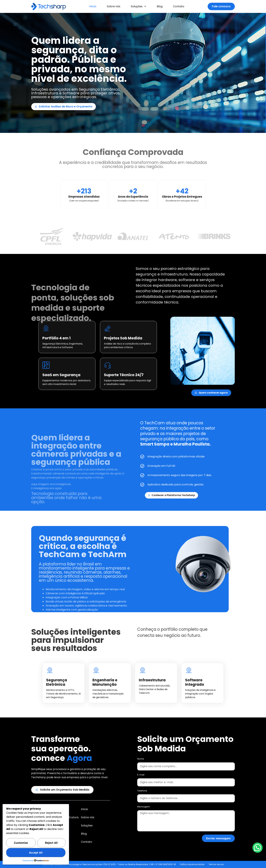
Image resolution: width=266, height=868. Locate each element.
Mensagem (144, 807)
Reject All (51, 843)
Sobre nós (114, 6)
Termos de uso (216, 864)
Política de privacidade (192, 864)
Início (93, 6)
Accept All (36, 853)
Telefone (142, 791)
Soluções (138, 6)
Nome (141, 759)
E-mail (141, 775)
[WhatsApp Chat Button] (258, 848)
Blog (160, 6)
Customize (21, 843)
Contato (179, 6)
